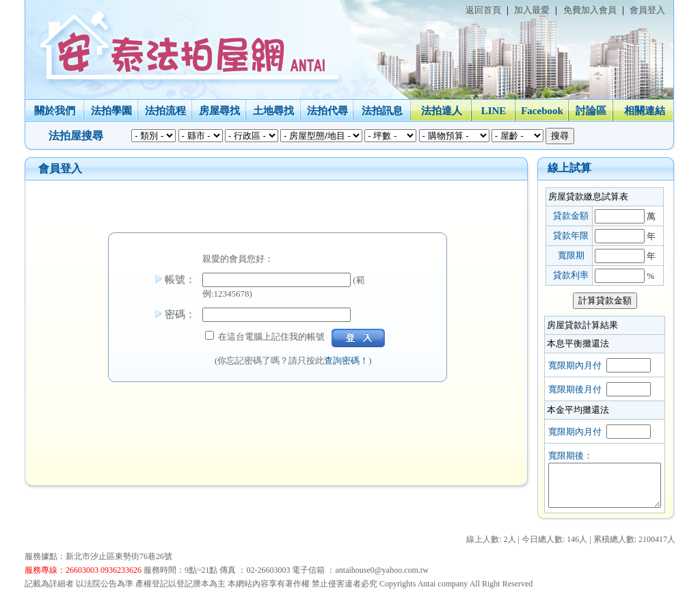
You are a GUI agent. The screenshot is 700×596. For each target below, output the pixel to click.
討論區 (590, 111)
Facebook (541, 111)
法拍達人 (440, 111)
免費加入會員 (589, 10)
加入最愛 (531, 10)
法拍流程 (164, 111)
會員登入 (647, 10)
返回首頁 (482, 10)
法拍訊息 (381, 111)
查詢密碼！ (346, 361)
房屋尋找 (218, 111)
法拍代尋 (326, 111)
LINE (493, 111)
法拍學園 (110, 111)
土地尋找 (273, 111)
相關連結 (643, 111)
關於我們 (53, 111)
